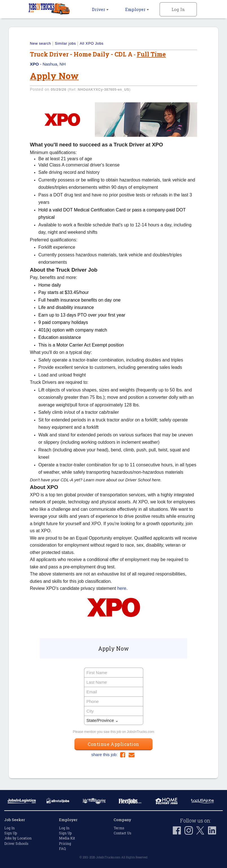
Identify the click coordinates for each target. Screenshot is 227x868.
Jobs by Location (18, 838)
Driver (100, 9)
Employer (137, 9)
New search (40, 43)
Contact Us (123, 833)
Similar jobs (65, 43)
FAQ (62, 848)
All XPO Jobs (92, 43)
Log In (178, 9)
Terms (119, 828)
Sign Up (11, 833)
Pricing (65, 843)
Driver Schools (16, 843)
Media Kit (67, 838)
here (122, 588)
